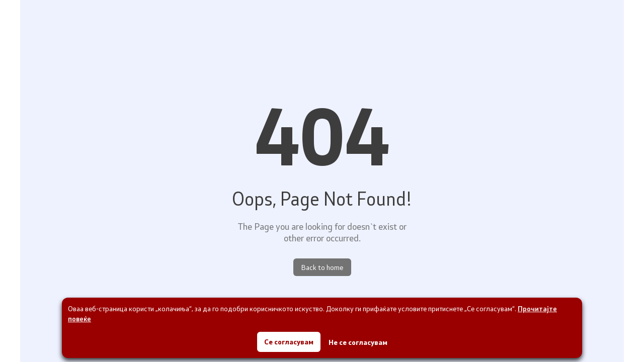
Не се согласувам (358, 342)
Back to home (322, 267)
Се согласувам (289, 342)
